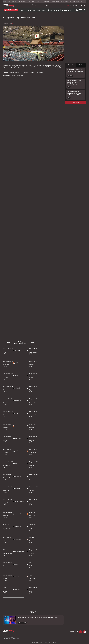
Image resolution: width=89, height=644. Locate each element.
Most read (81, 65)
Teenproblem (46, 1)
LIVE (70, 5)
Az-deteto (67, 1)
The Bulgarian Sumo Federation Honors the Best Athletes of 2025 (38, 617)
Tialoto (33, 1)
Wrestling (59, 10)
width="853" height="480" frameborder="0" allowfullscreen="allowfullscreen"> (13, 603)
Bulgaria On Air (24, 1)
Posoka (78, 1)
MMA (21, 10)
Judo (72, 10)
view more (76, 102)
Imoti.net (58, 1)
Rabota (62, 1)
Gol (29, 1)
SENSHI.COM (83, 5)
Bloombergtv (17, 1)
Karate (52, 10)
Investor (9, 1)
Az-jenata (37, 1)
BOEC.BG (76, 5)
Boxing (66, 10)
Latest (70, 65)
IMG (5, 1)
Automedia (52, 1)
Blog (71, 1)
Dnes (13, 1)
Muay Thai (45, 10)
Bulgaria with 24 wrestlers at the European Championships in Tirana (75, 71)
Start (74, 1)
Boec (82, 1)
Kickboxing (36, 10)
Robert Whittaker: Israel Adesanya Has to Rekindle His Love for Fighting (75, 82)
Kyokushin (28, 10)
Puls (41, 1)
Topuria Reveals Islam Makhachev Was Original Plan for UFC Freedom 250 (75, 93)
